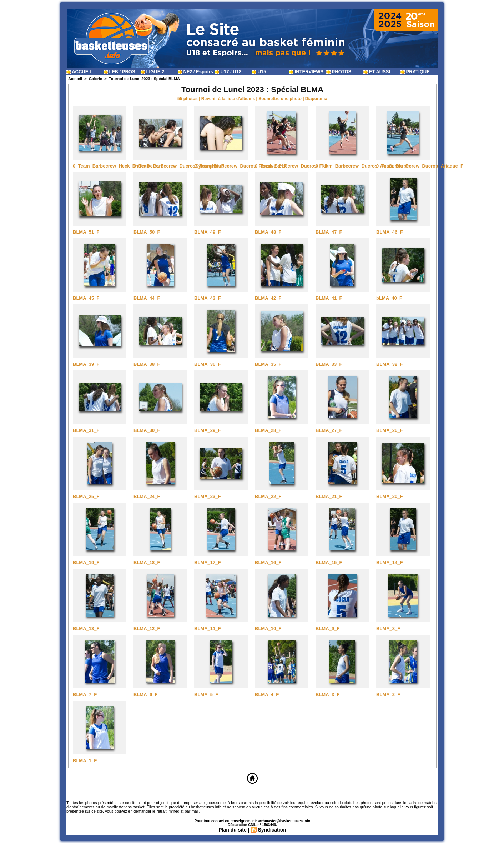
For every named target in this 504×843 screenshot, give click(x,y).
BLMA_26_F (389, 430)
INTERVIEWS (306, 72)
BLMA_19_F (86, 562)
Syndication (272, 830)
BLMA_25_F (86, 496)
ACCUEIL (79, 72)
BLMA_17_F (207, 562)
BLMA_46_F (389, 232)
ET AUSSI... (379, 72)
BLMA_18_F (147, 562)
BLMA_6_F (145, 695)
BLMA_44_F (147, 298)
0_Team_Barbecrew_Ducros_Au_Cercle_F (362, 166)
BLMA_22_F (268, 496)
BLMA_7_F (85, 695)
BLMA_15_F (329, 562)
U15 (259, 72)
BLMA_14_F (389, 562)
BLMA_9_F (327, 628)
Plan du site (233, 830)
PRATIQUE (415, 72)
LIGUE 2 (152, 72)
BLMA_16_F (268, 562)
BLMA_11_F (207, 628)
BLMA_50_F (147, 232)
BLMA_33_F (329, 364)
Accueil (75, 79)
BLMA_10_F (268, 628)
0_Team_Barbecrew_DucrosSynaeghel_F (179, 166)
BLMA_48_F (268, 232)
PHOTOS (339, 72)
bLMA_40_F (389, 298)
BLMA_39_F (86, 364)
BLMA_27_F (329, 430)
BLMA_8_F (388, 628)
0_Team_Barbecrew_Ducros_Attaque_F (420, 166)
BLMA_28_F (268, 430)
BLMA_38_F (147, 364)
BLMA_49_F (207, 232)
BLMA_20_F (389, 496)
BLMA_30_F (147, 430)
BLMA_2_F (388, 695)
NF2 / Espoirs (195, 72)
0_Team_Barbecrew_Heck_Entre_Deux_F (118, 166)
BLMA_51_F (86, 232)
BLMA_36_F (207, 364)
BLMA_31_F (86, 430)
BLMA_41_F (329, 298)
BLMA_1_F (85, 761)
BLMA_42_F (268, 298)
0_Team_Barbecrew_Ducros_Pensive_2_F (240, 166)
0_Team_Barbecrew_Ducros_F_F (291, 166)
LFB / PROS (119, 72)
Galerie (95, 79)
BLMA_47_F (329, 232)
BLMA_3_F (327, 695)
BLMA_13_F (86, 628)
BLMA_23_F (207, 496)
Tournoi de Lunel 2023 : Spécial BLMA (144, 79)
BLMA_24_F (147, 496)
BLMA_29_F (207, 430)
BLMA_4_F (267, 695)
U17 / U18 (228, 72)
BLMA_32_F (389, 364)
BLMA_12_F (147, 628)
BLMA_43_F (207, 298)
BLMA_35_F (268, 364)
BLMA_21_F (329, 496)
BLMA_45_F (86, 298)
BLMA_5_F (206, 695)
